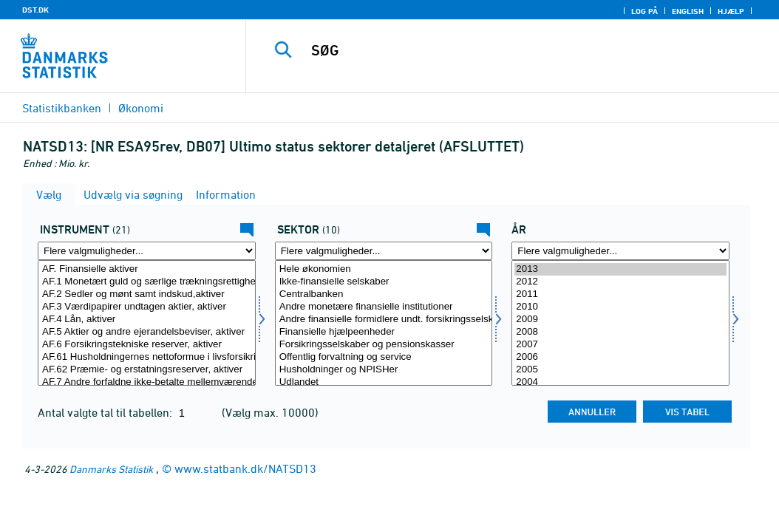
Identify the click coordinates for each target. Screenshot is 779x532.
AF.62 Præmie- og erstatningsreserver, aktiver (147, 370)
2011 (620, 294)
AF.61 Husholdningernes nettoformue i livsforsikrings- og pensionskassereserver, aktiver (147, 357)
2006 (620, 357)
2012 (620, 282)
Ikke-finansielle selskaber (384, 282)
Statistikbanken (62, 108)
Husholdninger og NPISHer (384, 370)
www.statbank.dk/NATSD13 (245, 468)
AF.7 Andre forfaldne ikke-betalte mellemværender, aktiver (147, 382)
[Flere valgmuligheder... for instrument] (147, 251)
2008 (620, 332)
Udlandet (384, 382)
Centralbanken (384, 294)
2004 (620, 382)
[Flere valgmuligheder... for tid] (620, 251)
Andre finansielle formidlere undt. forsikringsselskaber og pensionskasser (384, 320)
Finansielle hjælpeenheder (384, 332)
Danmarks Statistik (111, 469)
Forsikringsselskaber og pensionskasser (384, 345)
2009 (620, 320)
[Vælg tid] (620, 323)
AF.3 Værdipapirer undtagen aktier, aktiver (147, 307)
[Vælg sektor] (384, 323)
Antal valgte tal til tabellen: (106, 412)
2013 (620, 269)
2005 (620, 370)
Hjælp (731, 11)
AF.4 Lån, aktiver (147, 320)
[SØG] (516, 50)
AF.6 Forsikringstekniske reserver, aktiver (147, 345)
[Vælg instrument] (147, 323)
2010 (620, 307)
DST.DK (35, 10)
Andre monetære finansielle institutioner (384, 307)
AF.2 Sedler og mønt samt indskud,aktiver (147, 294)
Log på (644, 11)
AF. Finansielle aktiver (147, 269)
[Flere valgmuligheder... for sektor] (384, 251)
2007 (620, 345)
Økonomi (141, 108)
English (688, 11)
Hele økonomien (384, 269)
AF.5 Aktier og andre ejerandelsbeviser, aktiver (147, 332)
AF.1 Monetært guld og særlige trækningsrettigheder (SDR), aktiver (147, 282)
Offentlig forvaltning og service (384, 357)
